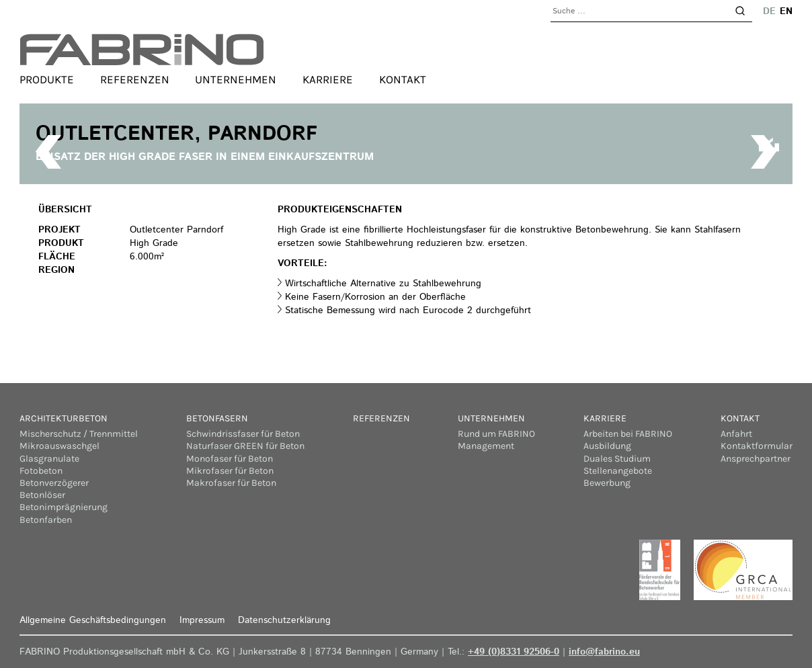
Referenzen (135, 79)
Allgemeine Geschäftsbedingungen (93, 620)
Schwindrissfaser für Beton (243, 434)
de (769, 11)
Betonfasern (217, 418)
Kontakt (403, 79)
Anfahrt (736, 434)
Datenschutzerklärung (284, 620)
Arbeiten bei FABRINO (628, 434)
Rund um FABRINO (496, 434)
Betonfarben (46, 520)
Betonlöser (42, 495)
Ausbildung (607, 446)
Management (486, 446)
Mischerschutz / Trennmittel (79, 434)
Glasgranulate (49, 459)
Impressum (202, 620)
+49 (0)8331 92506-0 (514, 652)
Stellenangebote (618, 471)
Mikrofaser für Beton (230, 471)
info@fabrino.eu (604, 652)
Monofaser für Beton (230, 459)
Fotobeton (41, 471)
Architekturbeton (64, 418)
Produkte (47, 79)
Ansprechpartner (756, 459)
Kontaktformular (757, 446)
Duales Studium (617, 459)
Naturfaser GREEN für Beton (245, 446)
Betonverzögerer (54, 483)
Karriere (328, 79)
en (786, 11)
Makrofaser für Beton (231, 483)
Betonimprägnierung (64, 507)
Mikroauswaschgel (59, 446)
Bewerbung (607, 483)
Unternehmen (236, 79)
